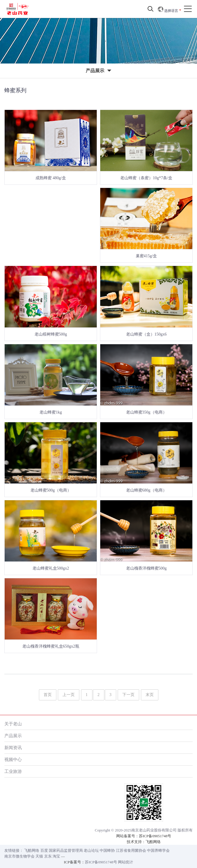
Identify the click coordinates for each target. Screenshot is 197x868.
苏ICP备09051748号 (155, 836)
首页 (48, 695)
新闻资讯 (13, 748)
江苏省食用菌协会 (131, 850)
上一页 (69, 695)
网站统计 (126, 862)
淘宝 (56, 856)
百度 (44, 850)
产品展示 (13, 736)
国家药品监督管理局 (66, 850)
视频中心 (13, 759)
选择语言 (168, 9)
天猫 (39, 856)
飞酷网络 (153, 842)
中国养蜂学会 (158, 850)
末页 (150, 695)
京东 (48, 856)
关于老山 (13, 724)
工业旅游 (13, 771)
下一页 (128, 695)
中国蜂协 (107, 850)
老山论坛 (91, 850)
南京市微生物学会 (19, 856)
